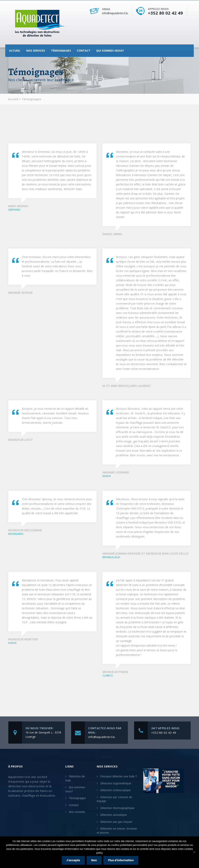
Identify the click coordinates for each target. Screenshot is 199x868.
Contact (84, 51)
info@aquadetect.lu (115, 13)
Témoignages (61, 51)
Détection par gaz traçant (116, 822)
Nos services (36, 51)
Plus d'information (121, 861)
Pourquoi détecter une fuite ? (119, 776)
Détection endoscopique (116, 790)
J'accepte (74, 861)
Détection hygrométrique (116, 783)
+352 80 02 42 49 (165, 13)
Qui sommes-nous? (110, 51)
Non (95, 861)
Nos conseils (77, 812)
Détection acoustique (114, 815)
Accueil (15, 51)
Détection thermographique (117, 808)
